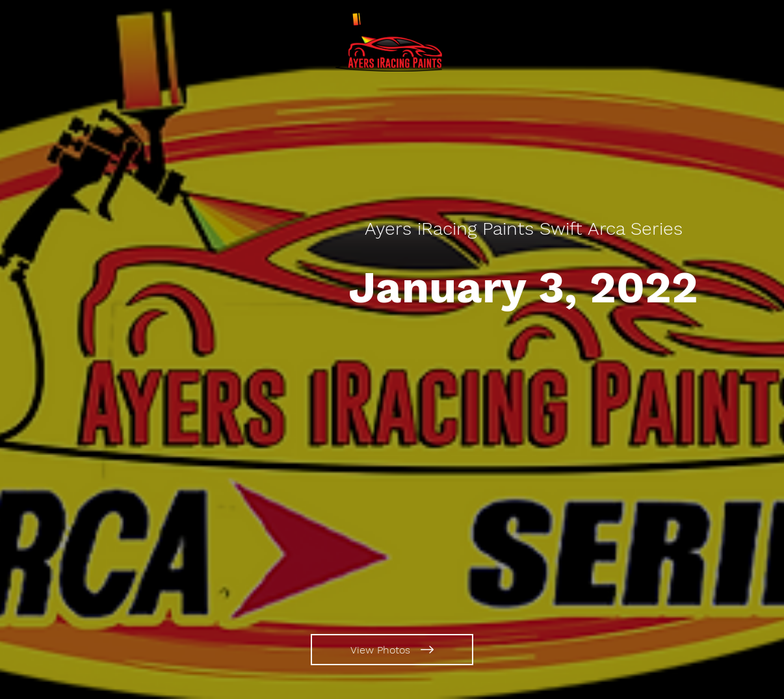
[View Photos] (392, 650)
